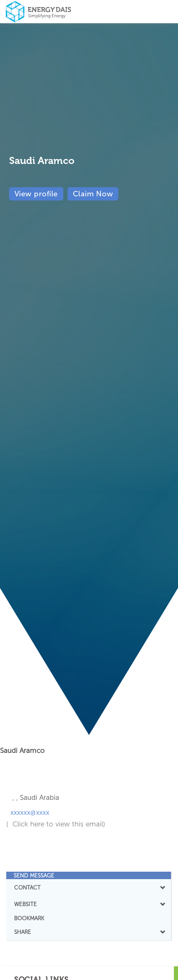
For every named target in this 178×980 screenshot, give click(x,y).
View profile (36, 194)
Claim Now (93, 194)
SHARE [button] (89, 932)
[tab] (89, 875)
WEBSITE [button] (89, 904)
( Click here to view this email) (56, 824)
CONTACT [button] (89, 887)
